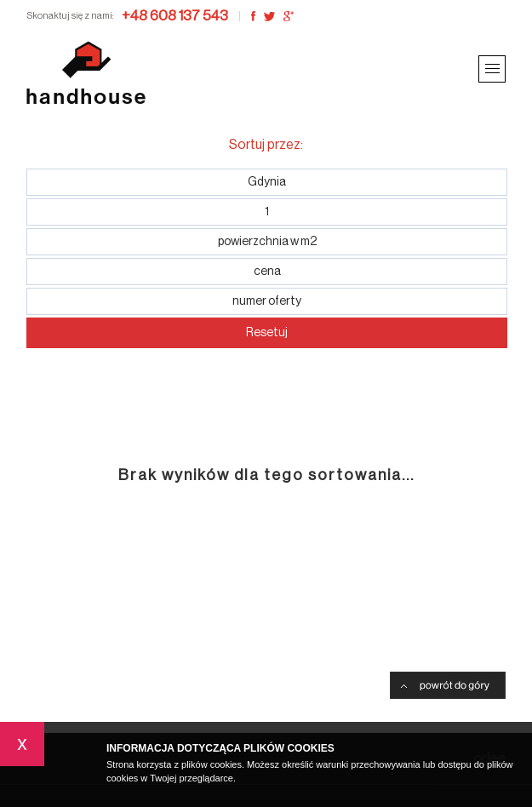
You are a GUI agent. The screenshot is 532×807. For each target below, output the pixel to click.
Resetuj (267, 333)
